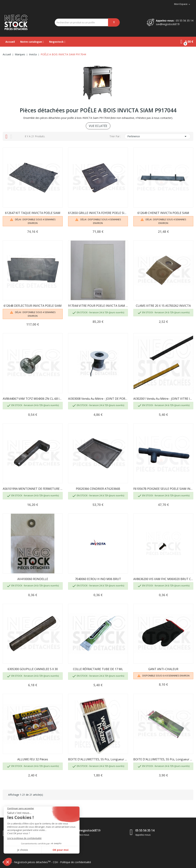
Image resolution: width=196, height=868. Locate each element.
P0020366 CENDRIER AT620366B (98, 489)
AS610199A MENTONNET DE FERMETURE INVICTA (33, 489)
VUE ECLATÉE (98, 126)
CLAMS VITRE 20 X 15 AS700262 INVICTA (163, 306)
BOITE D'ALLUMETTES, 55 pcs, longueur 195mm (163, 759)
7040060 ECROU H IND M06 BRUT (98, 579)
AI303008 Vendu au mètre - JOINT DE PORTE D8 (98, 399)
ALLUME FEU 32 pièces (33, 759)
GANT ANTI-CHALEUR (163, 669)
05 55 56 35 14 (185, 21)
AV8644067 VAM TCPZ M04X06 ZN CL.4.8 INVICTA (33, 399)
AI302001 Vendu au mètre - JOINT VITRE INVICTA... (163, 399)
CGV (55, 862)
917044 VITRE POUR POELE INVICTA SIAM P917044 (98, 306)
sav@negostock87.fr (168, 24)
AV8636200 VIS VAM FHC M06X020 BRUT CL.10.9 (163, 579)
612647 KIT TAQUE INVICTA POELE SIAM (33, 213)
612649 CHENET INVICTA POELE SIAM (163, 213)
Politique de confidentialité (76, 862)
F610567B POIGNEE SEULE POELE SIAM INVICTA (163, 489)
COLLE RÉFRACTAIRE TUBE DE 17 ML (98, 669)
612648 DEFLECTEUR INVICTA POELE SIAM (33, 306)
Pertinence (158, 136)
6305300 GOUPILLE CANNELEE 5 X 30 (33, 669)
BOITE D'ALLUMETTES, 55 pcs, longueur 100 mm (98, 759)
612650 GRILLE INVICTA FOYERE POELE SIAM (98, 213)
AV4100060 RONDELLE (33, 579)
